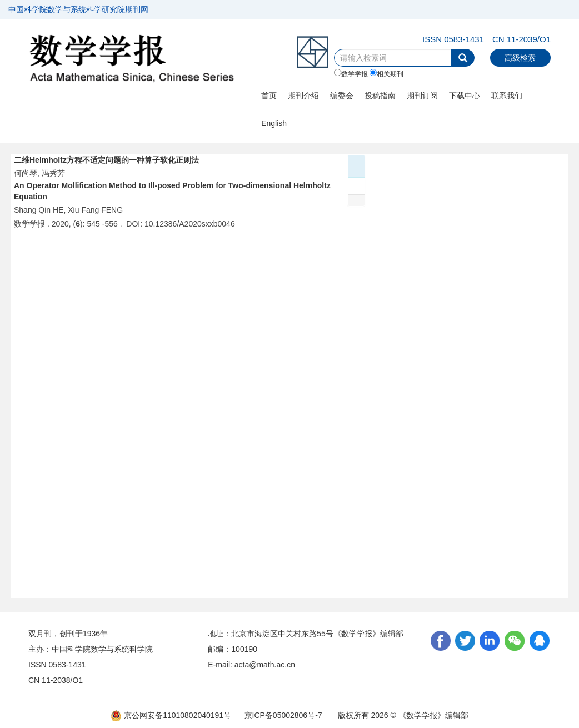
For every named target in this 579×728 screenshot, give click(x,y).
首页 (269, 96)
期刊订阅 (422, 96)
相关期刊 (386, 73)
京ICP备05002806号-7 (283, 715)
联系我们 (507, 96)
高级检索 (520, 58)
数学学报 (351, 73)
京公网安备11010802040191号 (171, 715)
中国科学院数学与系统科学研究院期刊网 (78, 9)
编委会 (342, 96)
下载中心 (465, 96)
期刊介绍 (303, 96)
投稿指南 (380, 96)
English (274, 123)
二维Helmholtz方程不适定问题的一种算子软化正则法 (106, 160)
